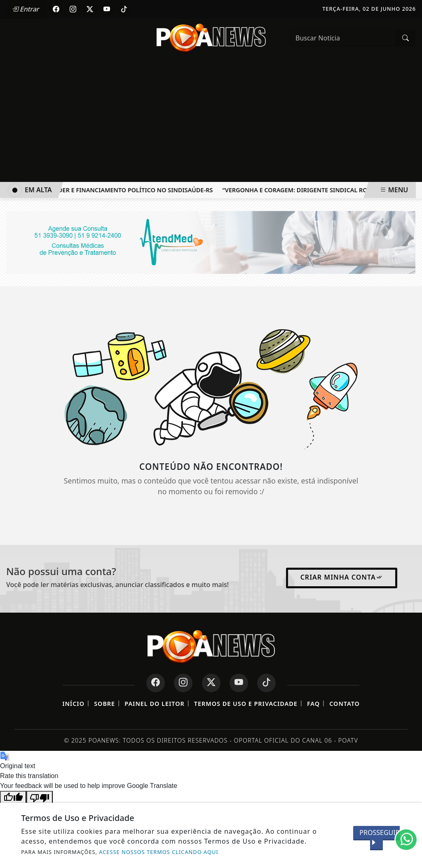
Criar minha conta (342, 577)
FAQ (313, 704)
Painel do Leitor (154, 704)
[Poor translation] (40, 797)
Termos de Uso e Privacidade (246, 704)
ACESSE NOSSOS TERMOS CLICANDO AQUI (158, 852)
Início (73, 704)
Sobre (104, 704)
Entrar (26, 9)
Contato (345, 704)
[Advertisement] (211, 120)
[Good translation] (13, 797)
